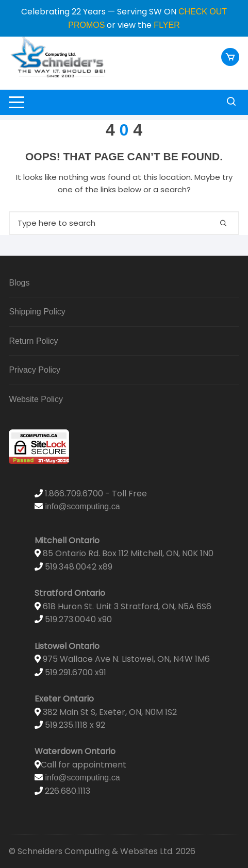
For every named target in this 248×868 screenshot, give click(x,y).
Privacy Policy (35, 370)
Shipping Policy (37, 312)
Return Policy (33, 341)
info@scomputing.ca (82, 506)
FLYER (167, 25)
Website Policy (36, 399)
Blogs (19, 283)
